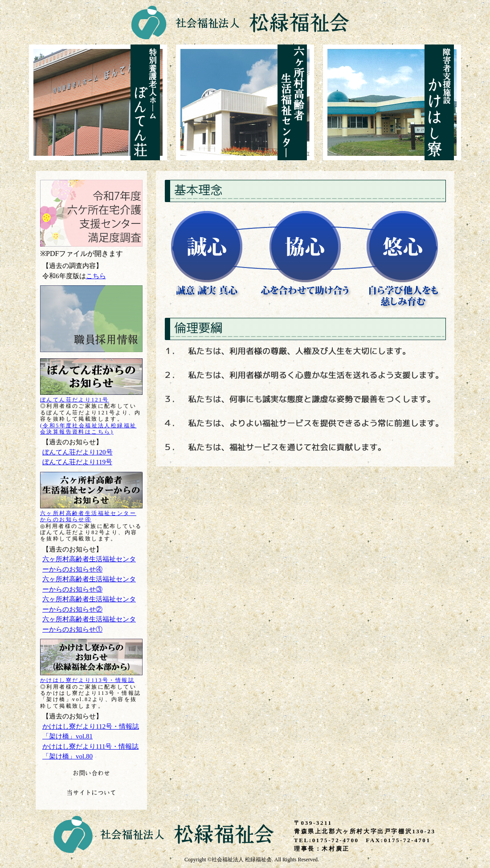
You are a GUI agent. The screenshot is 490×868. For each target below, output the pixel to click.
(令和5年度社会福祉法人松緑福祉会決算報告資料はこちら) (88, 429)
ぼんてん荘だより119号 (77, 462)
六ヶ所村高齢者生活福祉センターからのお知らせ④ (88, 516)
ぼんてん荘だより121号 (75, 400)
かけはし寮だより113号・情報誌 (87, 680)
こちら (96, 276)
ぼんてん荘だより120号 (78, 452)
